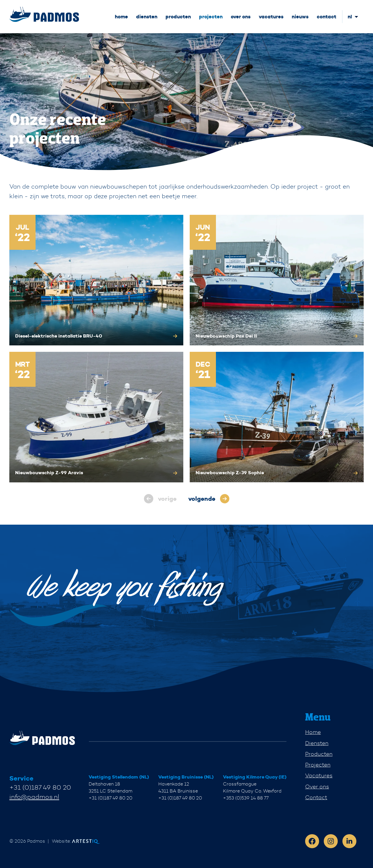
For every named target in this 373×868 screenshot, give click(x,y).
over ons (241, 17)
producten (178, 17)
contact (327, 17)
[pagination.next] (209, 499)
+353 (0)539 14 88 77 (246, 798)
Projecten (318, 765)
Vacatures (319, 775)
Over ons (317, 787)
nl (350, 17)
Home (313, 732)
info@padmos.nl (34, 797)
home (121, 17)
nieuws (300, 17)
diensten (147, 17)
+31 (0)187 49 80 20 (40, 787)
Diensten (317, 743)
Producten (319, 754)
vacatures (271, 17)
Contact (316, 797)
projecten (211, 17)
